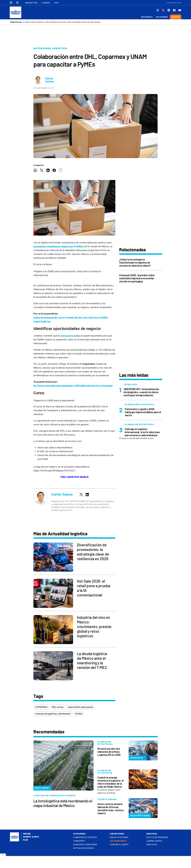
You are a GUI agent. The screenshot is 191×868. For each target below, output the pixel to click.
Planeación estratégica (85, 837)
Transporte (79, 841)
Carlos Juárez (50, 80)
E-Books (46, 3)
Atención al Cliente (119, 845)
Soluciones (162, 17)
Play (56, 3)
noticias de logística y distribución (53, 714)
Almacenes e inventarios (85, 845)
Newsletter (31, 3)
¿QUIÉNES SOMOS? (154, 841)
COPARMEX (41, 707)
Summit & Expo (31, 837)
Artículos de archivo (84, 848)
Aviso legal (152, 845)
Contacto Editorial (119, 837)
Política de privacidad (157, 837)
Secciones (146, 17)
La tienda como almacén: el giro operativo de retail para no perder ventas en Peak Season (61, 22)
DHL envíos (58, 707)
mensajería (67, 336)
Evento (176, 17)
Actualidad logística (50, 48)
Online (27, 834)
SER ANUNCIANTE (118, 841)
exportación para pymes (81, 707)
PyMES (79, 714)
